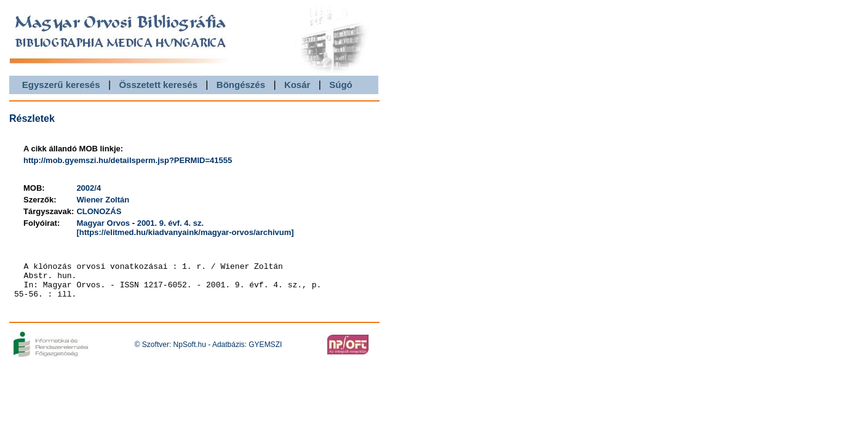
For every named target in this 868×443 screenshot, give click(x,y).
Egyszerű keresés (61, 85)
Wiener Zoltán (103, 200)
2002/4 (89, 188)
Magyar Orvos (103, 223)
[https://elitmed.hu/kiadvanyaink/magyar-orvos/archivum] (185, 232)
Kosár (297, 85)
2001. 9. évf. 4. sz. (170, 223)
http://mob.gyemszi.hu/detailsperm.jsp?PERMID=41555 (128, 160)
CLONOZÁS (99, 211)
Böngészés (241, 85)
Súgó (341, 85)
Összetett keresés (158, 85)
